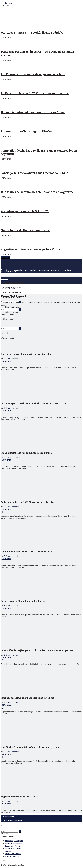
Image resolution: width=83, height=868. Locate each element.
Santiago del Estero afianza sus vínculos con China (35, 173)
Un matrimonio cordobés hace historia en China (33, 112)
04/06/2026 (6, 361)
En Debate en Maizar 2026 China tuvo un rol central (35, 93)
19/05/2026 (6, 804)
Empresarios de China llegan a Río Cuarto (29, 131)
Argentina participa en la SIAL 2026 (25, 211)
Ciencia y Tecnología (13, 849)
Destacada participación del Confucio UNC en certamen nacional (35, 403)
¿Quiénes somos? (12, 312)
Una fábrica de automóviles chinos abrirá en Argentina (37, 192)
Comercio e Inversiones (14, 288)
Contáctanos (10, 816)
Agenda (8, 851)
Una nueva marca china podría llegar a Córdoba (32, 33)
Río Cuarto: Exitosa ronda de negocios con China (33, 74)
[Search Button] (20, 309)
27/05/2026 (6, 755)
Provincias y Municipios (14, 283)
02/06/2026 (6, 658)
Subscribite (5, 280)
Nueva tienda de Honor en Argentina (25, 230)
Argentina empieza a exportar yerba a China (30, 249)
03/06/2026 (6, 608)
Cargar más (5, 257)
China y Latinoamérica (13, 307)
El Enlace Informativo (12, 359)
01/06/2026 (6, 705)
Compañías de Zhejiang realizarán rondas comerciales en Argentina (37, 650)
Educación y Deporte (13, 293)
